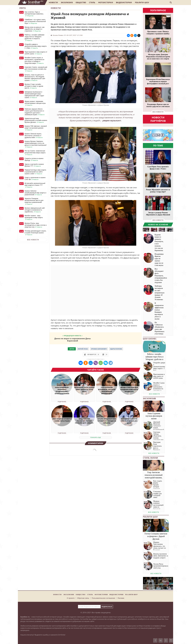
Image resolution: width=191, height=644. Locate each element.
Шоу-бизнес (150, 339)
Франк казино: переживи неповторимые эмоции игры (35, 103)
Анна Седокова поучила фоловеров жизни (154, 416)
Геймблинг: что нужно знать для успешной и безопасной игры (35, 21)
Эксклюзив (67, 2)
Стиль (92, 2)
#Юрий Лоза (83, 349)
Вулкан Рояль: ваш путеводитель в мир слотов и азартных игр (36, 225)
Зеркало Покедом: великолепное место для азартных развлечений (34, 201)
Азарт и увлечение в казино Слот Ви (35, 179)
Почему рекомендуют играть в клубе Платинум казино (35, 233)
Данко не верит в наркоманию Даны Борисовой (73, 339)
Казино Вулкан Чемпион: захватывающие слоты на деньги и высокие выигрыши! (36, 144)
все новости (158, 112)
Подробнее (62, 402)
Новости (53, 2)
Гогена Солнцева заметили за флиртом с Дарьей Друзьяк (156, 536)
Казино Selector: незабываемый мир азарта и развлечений (35, 193)
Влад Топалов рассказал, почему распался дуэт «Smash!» (84, 421)
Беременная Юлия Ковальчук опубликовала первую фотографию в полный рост (158, 81)
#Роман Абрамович (99, 349)
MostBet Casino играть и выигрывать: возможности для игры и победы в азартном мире (34, 61)
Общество (81, 2)
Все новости (33, 240)
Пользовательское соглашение (103, 598)
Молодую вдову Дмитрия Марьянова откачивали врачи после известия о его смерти (158, 57)
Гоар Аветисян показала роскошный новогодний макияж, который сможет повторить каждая (154, 478)
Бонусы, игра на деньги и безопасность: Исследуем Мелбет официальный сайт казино (35, 78)
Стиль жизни (150, 458)
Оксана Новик (58, 35)
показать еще (96, 437)
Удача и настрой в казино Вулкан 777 (34, 165)
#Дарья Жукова (116, 349)
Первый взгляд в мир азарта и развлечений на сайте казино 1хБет (35, 172)
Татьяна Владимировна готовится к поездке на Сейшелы (107, 421)
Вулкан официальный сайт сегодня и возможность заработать (35, 210)
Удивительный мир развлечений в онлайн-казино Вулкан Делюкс (36, 120)
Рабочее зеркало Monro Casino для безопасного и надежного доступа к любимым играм (35, 112)
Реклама (121, 598)
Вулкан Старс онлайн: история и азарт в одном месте (34, 86)
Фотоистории (106, 2)
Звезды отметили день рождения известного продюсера (129, 389)
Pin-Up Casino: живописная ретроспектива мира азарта (35, 153)
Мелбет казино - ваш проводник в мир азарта (34, 218)
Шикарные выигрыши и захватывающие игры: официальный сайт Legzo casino (34, 95)
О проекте (71, 598)
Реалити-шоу (142, 2)
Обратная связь (83, 598)
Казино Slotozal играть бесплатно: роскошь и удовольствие (34, 136)
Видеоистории (124, 2)
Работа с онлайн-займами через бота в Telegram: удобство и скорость (34, 38)
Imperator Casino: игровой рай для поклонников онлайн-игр (36, 69)
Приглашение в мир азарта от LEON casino (36, 53)
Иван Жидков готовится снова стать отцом (62, 420)
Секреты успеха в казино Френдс (34, 159)
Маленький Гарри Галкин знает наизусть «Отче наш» (84, 389)
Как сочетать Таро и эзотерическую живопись (34, 14)
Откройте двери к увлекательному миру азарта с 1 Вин (36, 46)
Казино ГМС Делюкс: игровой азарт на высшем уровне (36, 128)
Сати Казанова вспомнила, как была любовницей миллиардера (107, 390)
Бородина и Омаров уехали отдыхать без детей (129, 421)
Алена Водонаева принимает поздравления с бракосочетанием (62, 390)
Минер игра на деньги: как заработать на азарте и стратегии (34, 29)
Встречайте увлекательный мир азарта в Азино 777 (35, 185)
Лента (22, 8)
